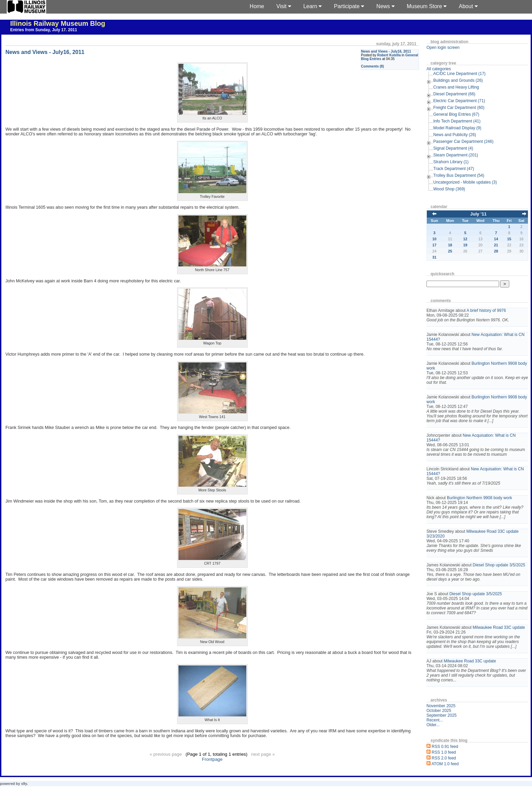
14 (496, 239)
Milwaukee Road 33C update (499, 627)
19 (465, 245)
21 (496, 245)
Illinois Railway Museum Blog (58, 23)
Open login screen (443, 48)
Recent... (435, 720)
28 (496, 251)
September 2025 (442, 715)
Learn (312, 6)
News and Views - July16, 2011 (386, 51)
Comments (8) (373, 66)
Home (257, 6)
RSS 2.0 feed (444, 758)
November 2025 (441, 706)
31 (434, 257)
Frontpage (212, 759)
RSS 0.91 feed (445, 747)
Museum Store (427, 6)
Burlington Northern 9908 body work (479, 498)
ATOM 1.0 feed (445, 764)
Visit (284, 6)
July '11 (478, 214)
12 (465, 239)
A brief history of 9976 (486, 311)
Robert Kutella (389, 55)
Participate (349, 6)
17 (434, 245)
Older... (433, 725)
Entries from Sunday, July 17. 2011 (44, 30)
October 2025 (439, 711)
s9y (24, 784)
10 (434, 239)
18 (450, 245)
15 (509, 239)
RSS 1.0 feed (444, 752)
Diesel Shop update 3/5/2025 (499, 565)
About (468, 6)
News (385, 6)
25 (450, 251)
